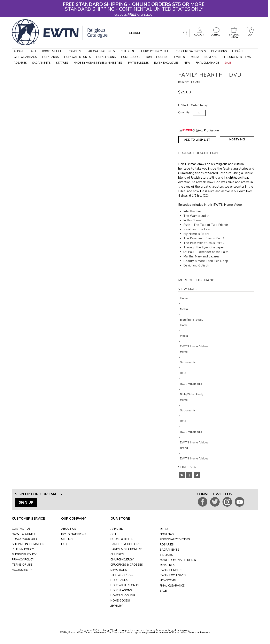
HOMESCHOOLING (123, 595)
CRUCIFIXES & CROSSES (127, 565)
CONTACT (216, 34)
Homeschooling (157, 57)
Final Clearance (207, 63)
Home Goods (130, 57)
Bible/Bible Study (192, 320)
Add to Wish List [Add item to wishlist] (197, 140)
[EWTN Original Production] (199, 130)
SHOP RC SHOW (234, 35)
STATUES (166, 555)
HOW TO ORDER (23, 534)
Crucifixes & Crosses (191, 51)
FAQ (64, 544)
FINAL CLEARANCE (172, 586)
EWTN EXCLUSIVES (173, 575)
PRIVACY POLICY (23, 560)
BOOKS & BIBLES (122, 539)
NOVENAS (167, 534)
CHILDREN (117, 554)
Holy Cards (51, 57)
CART (250, 34)
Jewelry (180, 57)
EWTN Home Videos (194, 346)
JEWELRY (117, 606)
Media (195, 57)
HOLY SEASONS (121, 590)
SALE (163, 591)
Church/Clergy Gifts (155, 51)
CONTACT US (21, 529)
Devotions (219, 51)
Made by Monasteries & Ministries (98, 63)
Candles (75, 51)
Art (34, 51)
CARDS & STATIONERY (126, 549)
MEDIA (164, 529)
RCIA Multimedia (191, 384)
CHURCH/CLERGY (122, 560)
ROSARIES (167, 545)
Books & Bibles (53, 51)
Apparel (20, 51)
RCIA (183, 373)
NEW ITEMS (168, 580)
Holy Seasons (106, 57)
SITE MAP (68, 539)
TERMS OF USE (22, 565)
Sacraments (41, 63)
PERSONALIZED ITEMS (175, 539)
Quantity (184, 112)
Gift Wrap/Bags (25, 57)
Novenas (211, 57)
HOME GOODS (120, 601)
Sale (228, 63)
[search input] (159, 33)
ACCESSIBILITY (22, 570)
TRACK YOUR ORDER (26, 539)
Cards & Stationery (101, 51)
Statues (62, 63)
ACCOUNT (200, 34)
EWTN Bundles (138, 63)
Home (184, 298)
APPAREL (117, 529)
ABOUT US (69, 529)
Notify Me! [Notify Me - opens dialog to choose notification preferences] (237, 139)
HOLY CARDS (119, 580)
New (187, 63)
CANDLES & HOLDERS (125, 544)
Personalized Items (237, 57)
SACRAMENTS (169, 550)
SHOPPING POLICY (24, 554)
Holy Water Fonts (78, 57)
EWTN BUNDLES (171, 570)
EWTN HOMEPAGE (74, 534)
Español (238, 51)
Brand (184, 448)
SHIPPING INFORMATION (28, 544)
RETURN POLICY (23, 549)
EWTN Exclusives (166, 63)
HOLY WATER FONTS (125, 585)
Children (127, 51)
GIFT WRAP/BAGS (122, 575)
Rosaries (20, 63)
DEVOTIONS (119, 570)
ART (113, 534)
